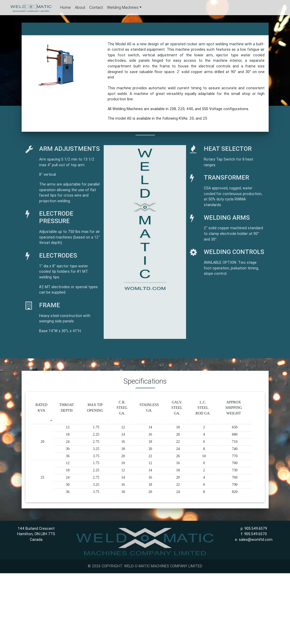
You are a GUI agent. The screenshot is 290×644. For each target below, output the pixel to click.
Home (67, 8)
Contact (96, 8)
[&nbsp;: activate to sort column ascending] (68, 420)
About (80, 8)
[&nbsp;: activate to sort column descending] (43, 420)
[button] (31, 75)
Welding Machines (123, 8)
